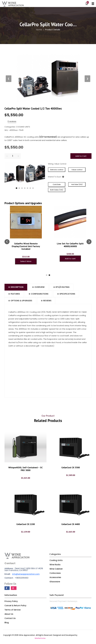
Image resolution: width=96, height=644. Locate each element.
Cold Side (57, 184)
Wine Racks (55, 565)
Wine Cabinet (56, 569)
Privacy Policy (11, 602)
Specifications (67, 294)
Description (16, 287)
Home (40, 30)
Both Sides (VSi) (57, 190)
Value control (77, 170)
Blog (7, 623)
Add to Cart (81, 156)
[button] (16, 188)
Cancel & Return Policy (15, 606)
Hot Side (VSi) (77, 184)
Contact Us (10, 619)
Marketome (40, 639)
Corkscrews (55, 573)
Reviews (46, 301)
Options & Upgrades (20, 301)
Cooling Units (56, 561)
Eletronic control (57, 170)
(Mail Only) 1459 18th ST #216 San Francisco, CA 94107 (24, 570)
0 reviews (12, 121)
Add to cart (70, 259)
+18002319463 (16, 578)
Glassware (55, 582)
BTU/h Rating (62, 287)
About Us (9, 614)
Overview (38, 287)
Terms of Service (12, 610)
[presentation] (7, 242)
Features (14, 294)
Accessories (55, 578)
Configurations (39, 294)
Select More (26, 261)
